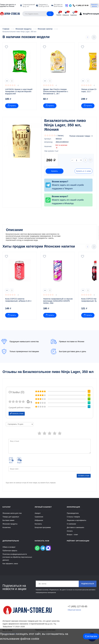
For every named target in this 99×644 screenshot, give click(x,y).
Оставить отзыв (84, 478)
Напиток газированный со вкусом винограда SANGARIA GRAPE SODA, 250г (58, 303)
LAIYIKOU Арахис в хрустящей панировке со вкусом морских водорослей (19, 91)
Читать (61, 136)
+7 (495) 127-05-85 (78, 609)
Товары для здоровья (11, 519)
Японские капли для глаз (12, 515)
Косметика (7, 529)
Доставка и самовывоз (75, 529)
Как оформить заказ (10, 566)
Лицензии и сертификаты (76, 522)
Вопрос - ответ (72, 537)
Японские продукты (10, 526)
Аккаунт (38, 515)
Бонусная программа (43, 529)
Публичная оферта (10, 553)
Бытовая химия (8, 522)
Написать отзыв (17, 416)
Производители (73, 515)
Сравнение (39, 519)
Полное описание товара (81, 136)
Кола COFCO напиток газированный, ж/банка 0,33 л (18, 302)
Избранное (39, 522)
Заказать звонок (94, 6)
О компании (71, 526)
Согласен (91, 636)
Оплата (70, 533)
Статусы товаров (73, 519)
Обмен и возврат (9, 549)
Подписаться (88, 586)
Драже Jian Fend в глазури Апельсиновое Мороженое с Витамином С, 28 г (56, 91)
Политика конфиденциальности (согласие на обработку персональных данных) (17, 559)
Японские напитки (59, 248)
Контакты (38, 526)
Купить (12, 106)
